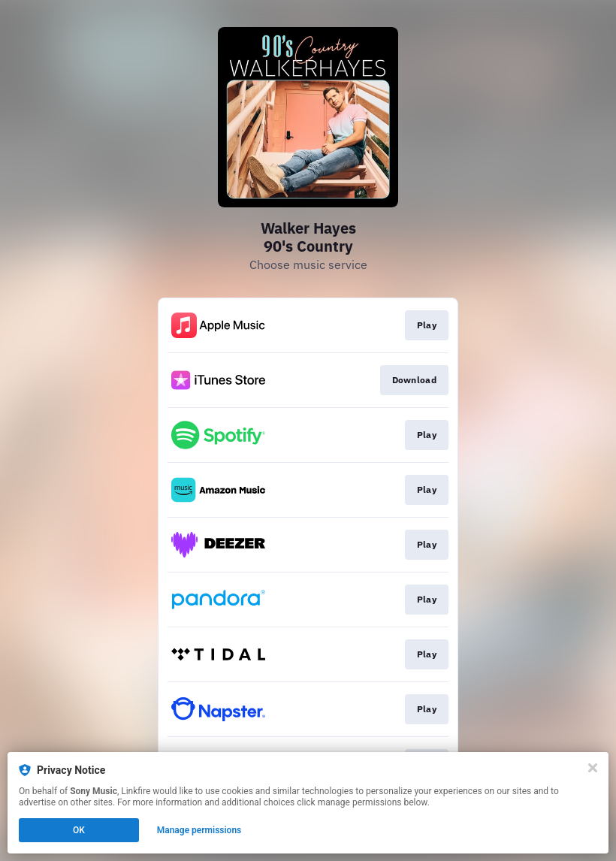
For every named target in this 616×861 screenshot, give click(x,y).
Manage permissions (199, 830)
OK (79, 830)
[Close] (593, 768)
